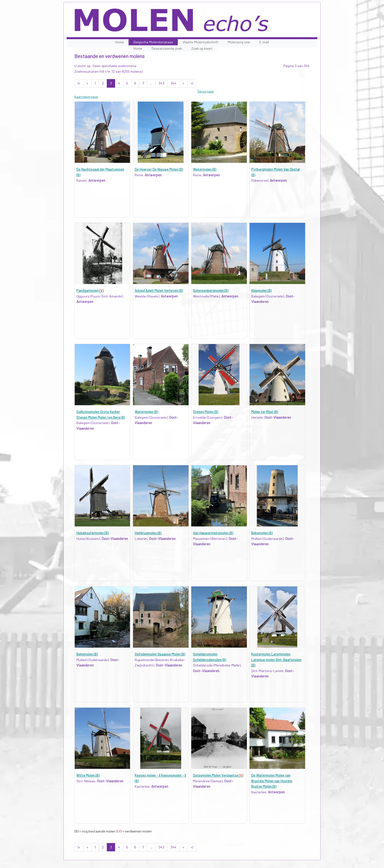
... (151, 83)
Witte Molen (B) (88, 775)
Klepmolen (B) (261, 291)
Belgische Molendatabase (153, 42)
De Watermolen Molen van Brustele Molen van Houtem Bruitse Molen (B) (272, 781)
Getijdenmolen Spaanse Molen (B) (160, 654)
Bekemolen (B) (262, 533)
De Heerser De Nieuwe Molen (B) (159, 169)
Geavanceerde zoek (167, 48)
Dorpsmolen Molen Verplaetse (218, 775)
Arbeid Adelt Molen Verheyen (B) (159, 291)
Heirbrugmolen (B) (148, 533)
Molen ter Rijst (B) (265, 412)
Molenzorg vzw (239, 42)
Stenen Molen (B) (206, 412)
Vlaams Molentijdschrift (200, 42)
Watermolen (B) (205, 169)
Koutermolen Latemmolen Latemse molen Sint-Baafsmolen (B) (276, 660)
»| (192, 83)
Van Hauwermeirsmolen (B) (213, 533)
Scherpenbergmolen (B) (211, 291)
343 (161, 83)
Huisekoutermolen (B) (92, 533)
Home (120, 42)
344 (173, 83)
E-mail (264, 42)
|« (79, 83)
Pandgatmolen (90, 291)
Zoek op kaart (202, 48)
